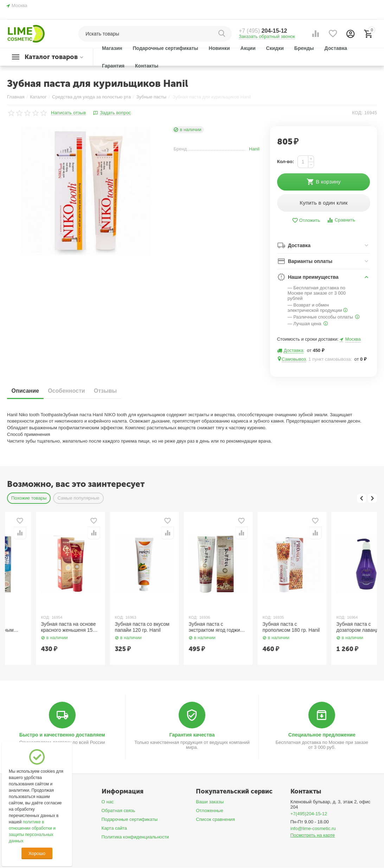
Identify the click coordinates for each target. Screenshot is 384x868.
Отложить (306, 221)
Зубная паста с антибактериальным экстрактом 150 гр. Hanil (40, 628)
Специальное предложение (322, 735)
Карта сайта (114, 828)
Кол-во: (286, 162)
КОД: (357, 113)
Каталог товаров (51, 57)
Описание (28, 391)
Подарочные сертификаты (130, 820)
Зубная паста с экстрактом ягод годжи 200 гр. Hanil (260, 628)
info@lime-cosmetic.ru (313, 829)
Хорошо (37, 853)
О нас (108, 802)
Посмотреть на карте (313, 835)
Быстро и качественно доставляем (62, 735)
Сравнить (341, 221)
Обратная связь (119, 811)
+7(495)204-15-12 (309, 814)
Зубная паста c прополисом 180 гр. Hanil (336, 627)
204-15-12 (263, 31)
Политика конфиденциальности (135, 837)
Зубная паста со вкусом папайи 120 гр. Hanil (187, 627)
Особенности (74, 391)
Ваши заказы (210, 802)
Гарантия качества (192, 735)
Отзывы (118, 391)
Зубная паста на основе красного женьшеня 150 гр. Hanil (114, 628)
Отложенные (210, 811)
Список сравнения (215, 820)
